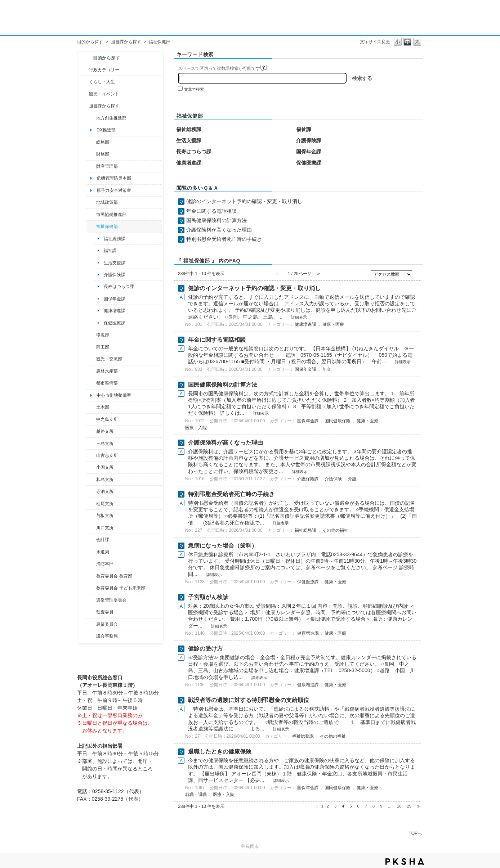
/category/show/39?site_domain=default (91, 576)
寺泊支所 (105, 491)
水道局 (103, 552)
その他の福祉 (335, 530)
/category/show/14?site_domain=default (91, 226)
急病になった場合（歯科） (223, 546)
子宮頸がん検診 (208, 597)
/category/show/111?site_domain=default (91, 600)
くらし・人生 (102, 82)
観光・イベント (104, 94)
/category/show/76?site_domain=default (91, 371)
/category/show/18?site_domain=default (84, 94)
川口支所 (105, 528)
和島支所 (105, 480)
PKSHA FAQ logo (405, 862)
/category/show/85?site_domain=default (91, 564)
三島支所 (105, 444)
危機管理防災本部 (114, 178)
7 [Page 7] (366, 806)
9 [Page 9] (381, 806)
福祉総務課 (115, 239)
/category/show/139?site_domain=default (91, 480)
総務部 (103, 142)
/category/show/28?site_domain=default (91, 407)
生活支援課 (115, 263)
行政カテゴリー (104, 70)
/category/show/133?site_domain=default (91, 528)
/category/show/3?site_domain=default (84, 70)
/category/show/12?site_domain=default (84, 82)
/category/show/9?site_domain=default (84, 106)
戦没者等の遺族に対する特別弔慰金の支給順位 (249, 700)
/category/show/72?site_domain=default (91, 154)
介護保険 (333, 479)
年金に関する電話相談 (211, 211)
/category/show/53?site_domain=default (91, 444)
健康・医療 (333, 324)
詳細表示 (299, 317)
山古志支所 (107, 455)
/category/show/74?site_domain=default (91, 467)
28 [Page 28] (399, 806)
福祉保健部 (107, 226)
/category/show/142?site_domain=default (91, 431)
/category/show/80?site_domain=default (91, 504)
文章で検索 (194, 89)
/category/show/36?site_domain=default (91, 347)
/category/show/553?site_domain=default (91, 166)
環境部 (103, 335)
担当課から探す (126, 42)
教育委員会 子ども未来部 (120, 588)
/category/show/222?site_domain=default (91, 624)
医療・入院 (196, 428)
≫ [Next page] (419, 806)
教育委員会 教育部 (114, 576)
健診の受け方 (205, 649)
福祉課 (110, 251)
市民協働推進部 (111, 215)
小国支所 (105, 467)
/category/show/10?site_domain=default (91, 142)
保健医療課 (115, 323)
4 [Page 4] (343, 806)
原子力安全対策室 (114, 190)
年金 (327, 369)
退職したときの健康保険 (220, 752)
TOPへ (415, 833)
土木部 (103, 407)
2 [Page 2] (328, 806)
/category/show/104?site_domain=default (91, 202)
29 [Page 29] (409, 806)
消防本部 (105, 564)
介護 (352, 479)
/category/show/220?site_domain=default (91, 612)
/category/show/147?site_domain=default (91, 552)
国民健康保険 (338, 421)
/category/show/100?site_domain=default (91, 118)
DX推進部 (106, 130)
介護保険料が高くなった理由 (219, 230)
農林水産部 (107, 371)
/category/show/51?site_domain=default (91, 588)
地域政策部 (107, 202)
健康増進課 (115, 311)
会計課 (103, 540)
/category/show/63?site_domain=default (91, 491)
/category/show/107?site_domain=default (91, 419)
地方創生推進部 (111, 118)
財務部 (103, 154)
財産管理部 (107, 166)
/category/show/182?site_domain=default (91, 383)
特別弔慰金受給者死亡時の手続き (224, 239)
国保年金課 (115, 299)
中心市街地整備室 (114, 395)
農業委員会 (107, 624)
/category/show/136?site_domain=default (91, 516)
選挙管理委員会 (111, 600)
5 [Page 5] (351, 806)
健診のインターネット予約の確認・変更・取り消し (244, 201)
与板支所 (105, 516)
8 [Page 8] (374, 806)
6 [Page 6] (358, 806)
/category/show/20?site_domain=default (91, 359)
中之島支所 (107, 419)
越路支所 (105, 431)
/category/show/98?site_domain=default (91, 455)
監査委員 (105, 612)
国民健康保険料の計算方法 (216, 220)
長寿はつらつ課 (119, 287)
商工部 (103, 347)
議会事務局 (107, 636)
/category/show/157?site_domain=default (91, 636)
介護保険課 (115, 275)
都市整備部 (107, 383)
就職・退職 (196, 795)
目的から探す (90, 42)
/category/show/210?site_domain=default (91, 540)
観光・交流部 (109, 359)
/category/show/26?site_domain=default (91, 215)
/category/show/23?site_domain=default (91, 335)
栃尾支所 (105, 504)
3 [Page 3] (335, 806)
